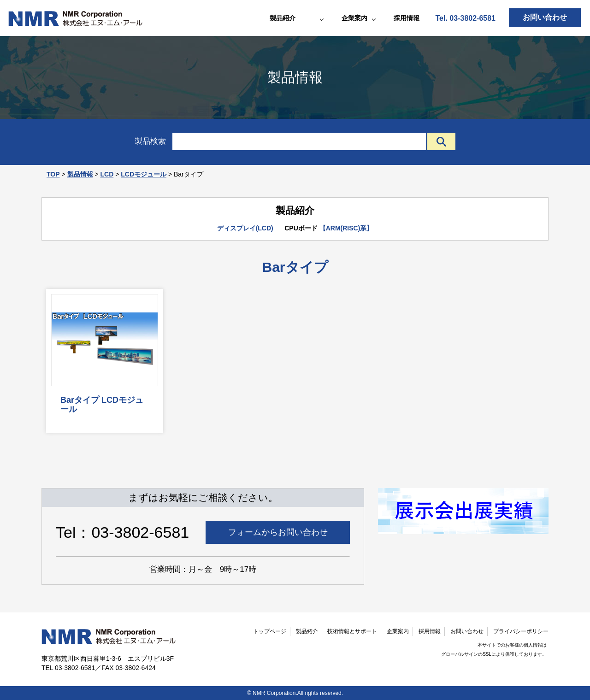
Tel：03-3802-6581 (122, 532)
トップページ (270, 631)
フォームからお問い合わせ (278, 532)
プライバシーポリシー (521, 631)
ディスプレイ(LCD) (245, 228)
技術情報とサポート (352, 631)
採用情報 (407, 18)
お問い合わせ (545, 17)
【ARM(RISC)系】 (346, 228)
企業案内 (398, 631)
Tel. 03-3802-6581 (466, 18)
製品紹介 (307, 631)
